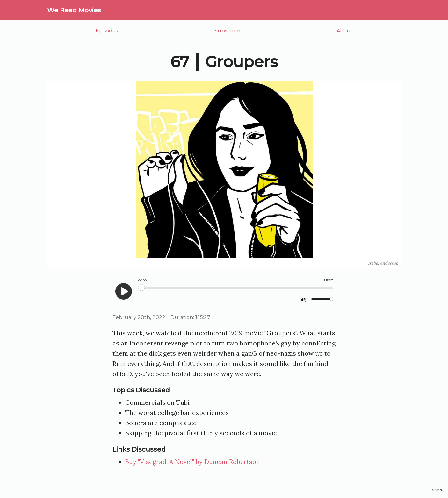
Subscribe (227, 31)
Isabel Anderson (383, 263)
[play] (123, 291)
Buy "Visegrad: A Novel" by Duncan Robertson (193, 462)
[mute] (304, 299)
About (345, 31)
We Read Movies (74, 10)
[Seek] (236, 288)
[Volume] (322, 299)
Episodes (107, 31)
